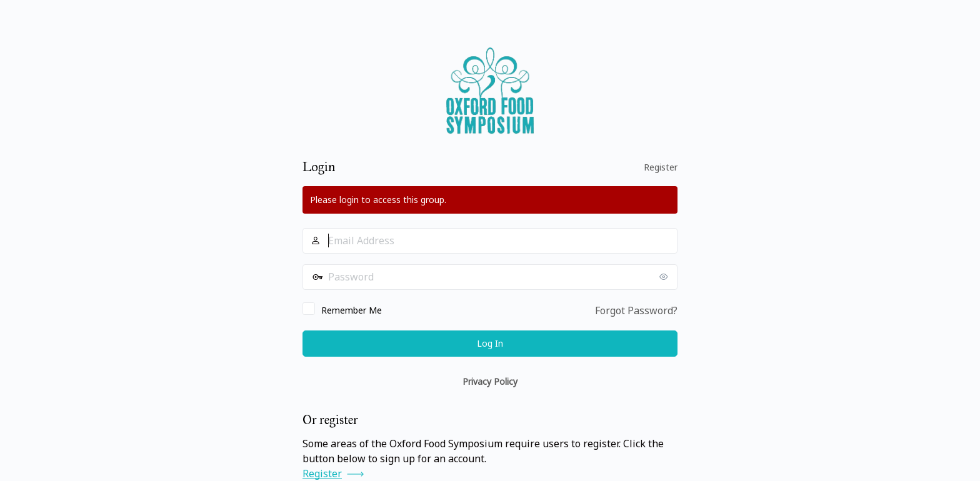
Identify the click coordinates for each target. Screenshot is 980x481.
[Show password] (665, 277)
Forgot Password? (636, 310)
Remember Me (352, 310)
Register (661, 167)
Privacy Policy (490, 381)
